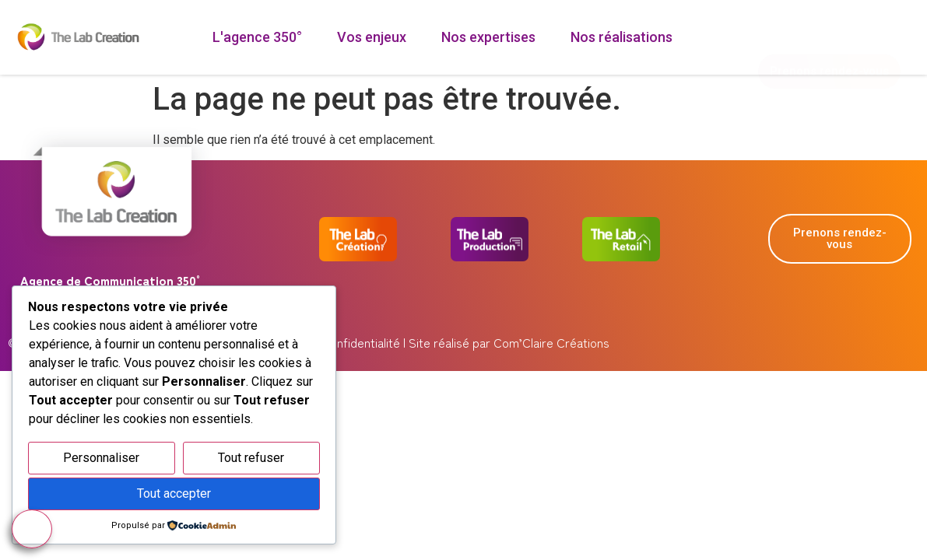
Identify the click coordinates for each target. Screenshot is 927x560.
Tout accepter (174, 493)
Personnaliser (101, 458)
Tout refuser (251, 458)
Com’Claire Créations (551, 342)
